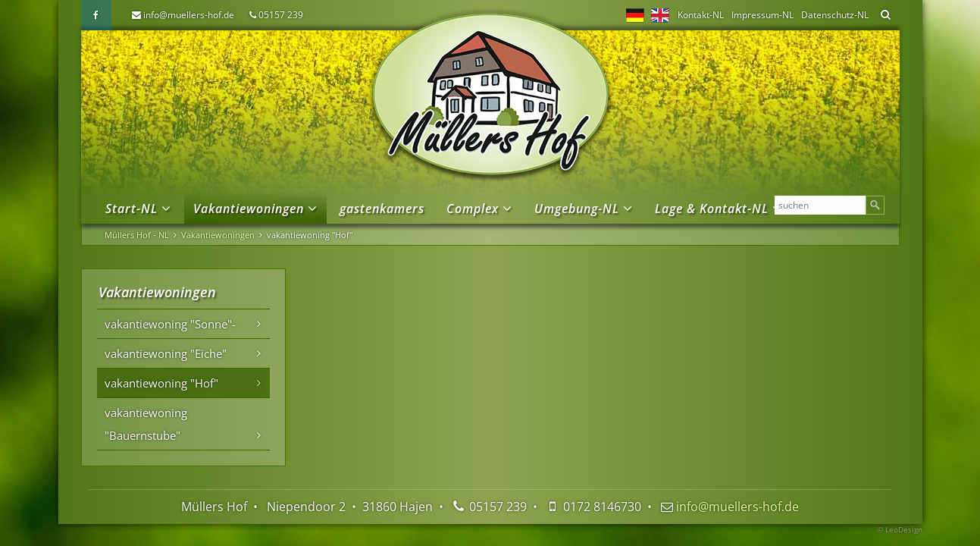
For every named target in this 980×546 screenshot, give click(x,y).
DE (635, 15)
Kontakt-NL (701, 15)
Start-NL (132, 209)
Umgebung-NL (577, 209)
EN (660, 15)
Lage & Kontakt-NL (712, 209)
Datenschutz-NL (835, 15)
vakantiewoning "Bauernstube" (146, 424)
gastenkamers (382, 209)
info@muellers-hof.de (189, 15)
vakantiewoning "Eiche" (166, 353)
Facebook (96, 15)
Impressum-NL (762, 15)
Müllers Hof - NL (137, 235)
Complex (473, 209)
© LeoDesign (900, 529)
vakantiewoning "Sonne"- (170, 324)
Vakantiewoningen (249, 209)
